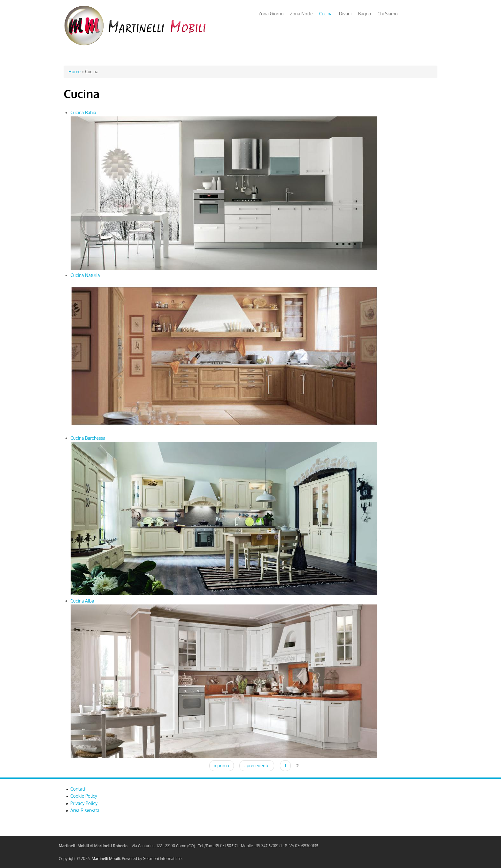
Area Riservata (85, 810)
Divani (345, 14)
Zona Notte (301, 14)
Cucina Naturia (85, 275)
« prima (222, 765)
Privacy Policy (84, 803)
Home (74, 71)
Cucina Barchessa (88, 438)
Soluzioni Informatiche (162, 859)
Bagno (365, 14)
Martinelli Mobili (106, 859)
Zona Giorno (271, 14)
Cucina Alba (82, 601)
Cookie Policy (84, 796)
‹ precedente (257, 765)
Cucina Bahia (83, 112)
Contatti (78, 789)
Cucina (326, 14)
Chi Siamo (387, 14)
